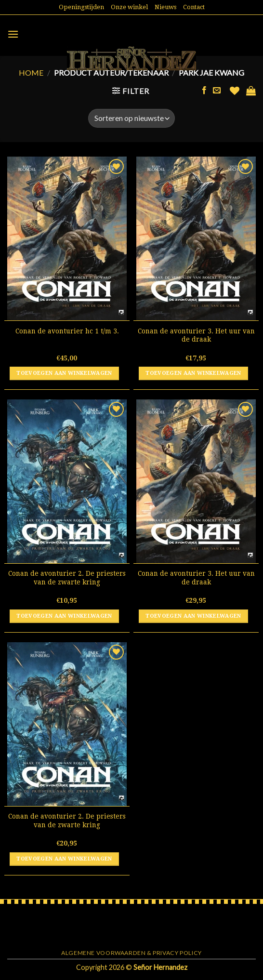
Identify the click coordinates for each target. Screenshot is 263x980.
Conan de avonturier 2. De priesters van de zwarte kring (67, 578)
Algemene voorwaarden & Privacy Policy (131, 953)
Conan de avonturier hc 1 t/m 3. (67, 331)
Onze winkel (129, 7)
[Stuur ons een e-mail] (217, 91)
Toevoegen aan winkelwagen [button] (64, 373)
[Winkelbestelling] (131, 118)
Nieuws (165, 7)
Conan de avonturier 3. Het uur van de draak (196, 335)
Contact (194, 7)
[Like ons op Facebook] (204, 91)
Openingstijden (81, 7)
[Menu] (13, 34)
